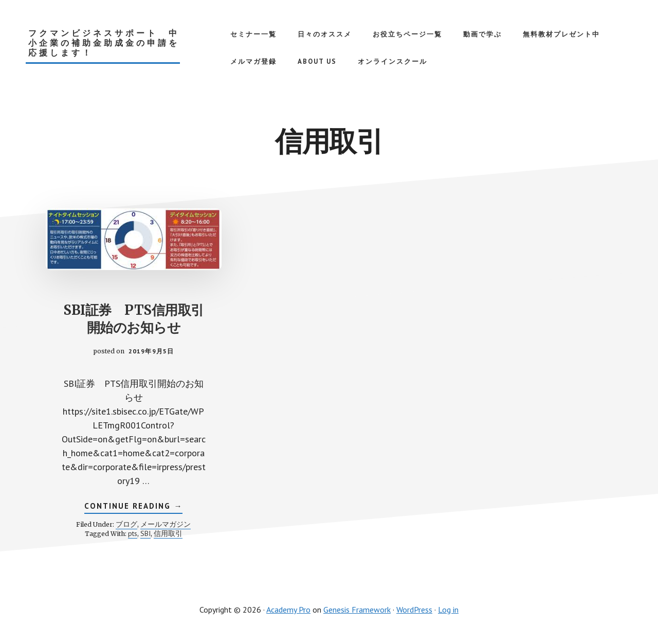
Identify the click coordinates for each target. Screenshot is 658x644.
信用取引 (168, 533)
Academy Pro (288, 609)
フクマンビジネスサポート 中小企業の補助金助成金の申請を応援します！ (104, 43)
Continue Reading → (133, 507)
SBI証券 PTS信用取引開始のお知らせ (134, 318)
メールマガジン (166, 524)
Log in (448, 609)
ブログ (126, 524)
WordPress (414, 609)
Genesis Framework (357, 609)
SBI (145, 533)
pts (133, 533)
